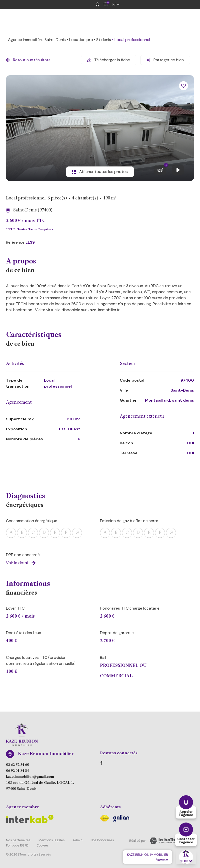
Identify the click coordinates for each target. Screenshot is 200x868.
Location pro (81, 40)
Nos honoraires (102, 840)
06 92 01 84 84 (17, 771)
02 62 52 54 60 (17, 765)
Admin (78, 840)
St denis (104, 40)
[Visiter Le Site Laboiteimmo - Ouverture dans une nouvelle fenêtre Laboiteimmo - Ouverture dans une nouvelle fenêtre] (170, 841)
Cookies (43, 845)
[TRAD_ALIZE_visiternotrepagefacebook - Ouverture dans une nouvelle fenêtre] (101, 763)
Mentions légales (52, 840)
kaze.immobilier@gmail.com (30, 777)
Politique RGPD (17, 845)
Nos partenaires (18, 840)
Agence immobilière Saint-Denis (37, 40)
